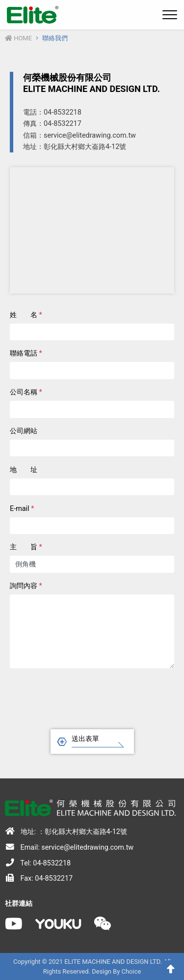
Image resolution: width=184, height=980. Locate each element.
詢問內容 (26, 586)
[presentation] (92, 696)
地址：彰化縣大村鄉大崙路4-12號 (75, 147)
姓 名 (26, 315)
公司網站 (24, 431)
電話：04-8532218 (52, 112)
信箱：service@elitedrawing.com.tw (79, 135)
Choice (131, 971)
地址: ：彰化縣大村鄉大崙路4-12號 (66, 832)
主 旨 (26, 547)
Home (18, 38)
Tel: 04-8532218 (38, 863)
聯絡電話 (26, 353)
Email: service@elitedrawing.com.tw (69, 847)
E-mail (22, 509)
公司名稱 (26, 392)
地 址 (24, 470)
